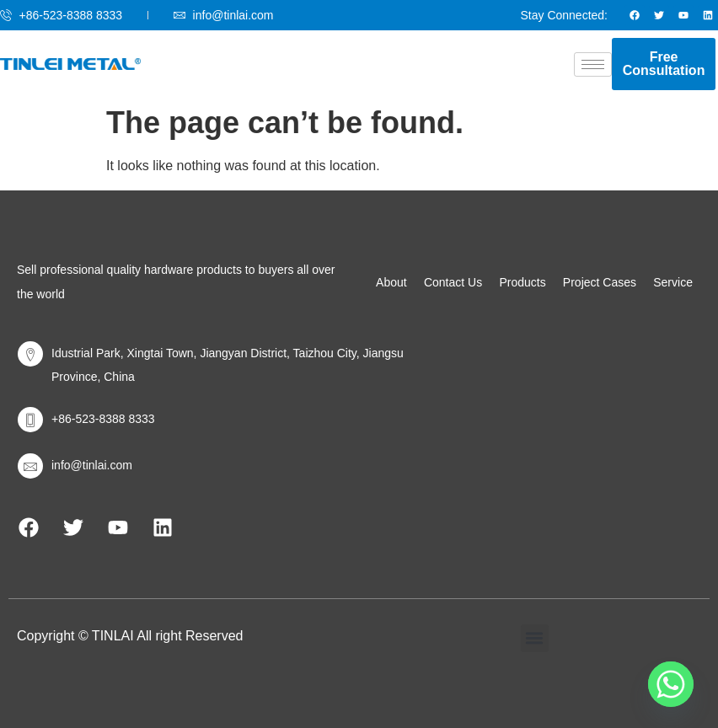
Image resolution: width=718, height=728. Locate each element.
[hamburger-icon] (593, 64)
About (391, 282)
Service (673, 282)
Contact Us (453, 282)
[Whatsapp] (671, 684)
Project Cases (600, 282)
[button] (535, 638)
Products (522, 282)
